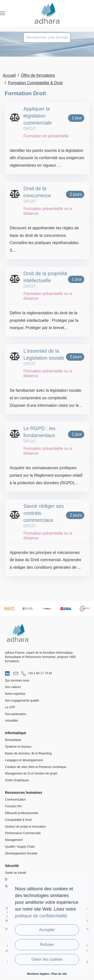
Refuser (47, 945)
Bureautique (13, 740)
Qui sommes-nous (17, 680)
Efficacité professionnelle (22, 813)
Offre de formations (38, 75)
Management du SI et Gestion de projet (31, 773)
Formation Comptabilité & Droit (35, 83)
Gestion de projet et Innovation (25, 827)
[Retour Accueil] (47, 13)
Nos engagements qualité (22, 701)
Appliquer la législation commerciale (38, 116)
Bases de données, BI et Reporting (28, 753)
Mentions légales (38, 974)
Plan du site (59, 974)
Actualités (11, 721)
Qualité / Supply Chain (20, 847)
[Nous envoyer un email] (16, 673)
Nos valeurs (13, 687)
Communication (15, 800)
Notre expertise (15, 694)
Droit (30, 129)
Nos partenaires (16, 714)
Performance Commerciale (23, 833)
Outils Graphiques (17, 780)
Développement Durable (21, 853)
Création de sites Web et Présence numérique (36, 767)
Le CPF (10, 707)
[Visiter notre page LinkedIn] (8, 673)
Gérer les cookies (47, 959)
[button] (2, 13)
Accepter (47, 930)
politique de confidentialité (41, 916)
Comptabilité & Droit (18, 820)
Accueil (9, 75)
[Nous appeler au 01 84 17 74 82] (37, 673)
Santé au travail (15, 873)
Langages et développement (24, 760)
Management (14, 840)
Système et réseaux (18, 747)
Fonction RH (13, 806)
